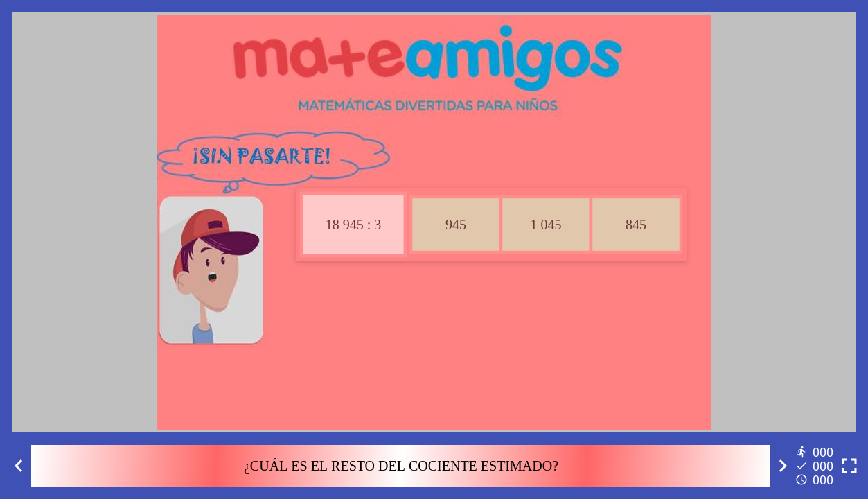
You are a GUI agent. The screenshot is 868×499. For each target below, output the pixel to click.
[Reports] (816, 466)
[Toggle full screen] (849, 466)
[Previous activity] (19, 466)
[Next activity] (783, 466)
